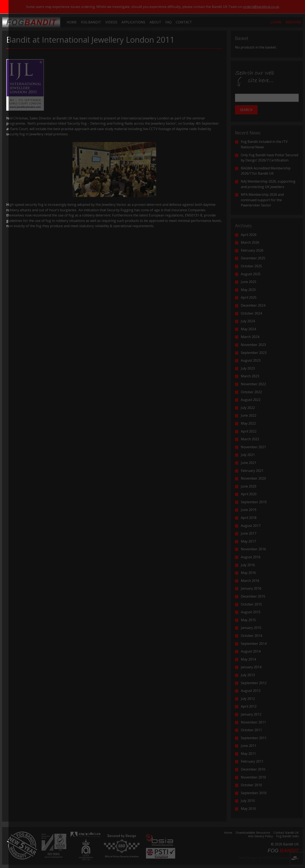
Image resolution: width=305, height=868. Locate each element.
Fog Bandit (91, 22)
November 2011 (253, 722)
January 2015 (251, 628)
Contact (184, 22)
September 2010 (254, 793)
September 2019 (254, 502)
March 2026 (250, 242)
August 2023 (251, 360)
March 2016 (250, 581)
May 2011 (248, 754)
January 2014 (251, 667)
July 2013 (248, 675)
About (155, 22)
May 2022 (248, 423)
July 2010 (248, 801)
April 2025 (249, 297)
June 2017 (249, 533)
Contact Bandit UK (286, 833)
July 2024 (248, 321)
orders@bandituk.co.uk (261, 7)
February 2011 (252, 761)
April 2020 (249, 494)
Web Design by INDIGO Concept (269, 858)
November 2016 (253, 549)
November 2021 (253, 447)
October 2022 (251, 392)
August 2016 (251, 557)
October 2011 (251, 730)
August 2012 (251, 691)
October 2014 (251, 636)
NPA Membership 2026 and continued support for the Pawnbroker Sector (262, 200)
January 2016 (251, 588)
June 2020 (249, 486)
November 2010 (253, 777)
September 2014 (254, 644)
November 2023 (253, 345)
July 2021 (248, 455)
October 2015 (251, 604)
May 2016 (248, 573)
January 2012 (251, 714)
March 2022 (250, 439)
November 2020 (253, 478)
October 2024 (251, 313)
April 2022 (249, 431)
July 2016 (248, 565)
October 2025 (251, 266)
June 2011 (249, 746)
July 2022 (248, 408)
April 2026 (249, 235)
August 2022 (251, 400)
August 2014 (251, 651)
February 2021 (252, 471)
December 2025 (253, 258)
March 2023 (250, 376)
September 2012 (254, 683)
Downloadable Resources (253, 833)
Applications (133, 22)
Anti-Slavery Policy (260, 836)
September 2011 (254, 738)
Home (72, 22)
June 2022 (249, 415)
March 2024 (250, 337)
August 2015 (251, 612)
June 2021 (249, 463)
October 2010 (251, 785)
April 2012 (249, 706)
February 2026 (252, 250)
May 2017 (248, 541)
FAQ (168, 22)
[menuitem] (72, 22)
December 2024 (253, 305)
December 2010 (253, 769)
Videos (111, 22)
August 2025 (251, 274)
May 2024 (248, 329)
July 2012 (248, 699)
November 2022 (253, 384)
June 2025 (249, 282)
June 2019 (249, 510)
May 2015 (248, 620)
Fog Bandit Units (287, 836)
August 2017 (251, 526)
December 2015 (253, 596)
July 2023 (248, 368)
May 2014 (248, 659)
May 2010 (248, 809)
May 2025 (248, 290)
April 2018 (249, 518)
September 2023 (254, 353)
